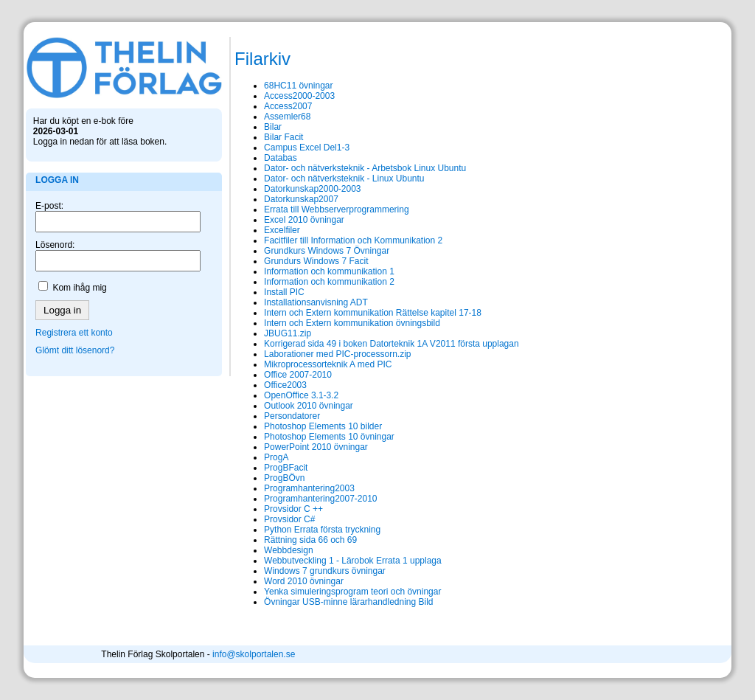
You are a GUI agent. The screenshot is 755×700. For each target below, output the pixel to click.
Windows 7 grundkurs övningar (298, 571)
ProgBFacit (259, 468)
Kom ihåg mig (83, 272)
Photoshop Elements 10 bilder (296, 426)
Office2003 (259, 385)
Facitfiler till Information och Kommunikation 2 (327, 240)
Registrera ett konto (77, 317)
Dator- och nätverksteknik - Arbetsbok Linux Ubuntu (338, 168)
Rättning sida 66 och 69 (284, 540)
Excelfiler (255, 230)
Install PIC (258, 292)
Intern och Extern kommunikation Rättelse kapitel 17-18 (346, 313)
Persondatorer (265, 416)
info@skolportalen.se (429, 654)
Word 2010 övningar (277, 581)
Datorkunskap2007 (275, 199)
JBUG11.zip (261, 333)
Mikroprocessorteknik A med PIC (301, 364)
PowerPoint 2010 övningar (289, 447)
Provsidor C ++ (267, 509)
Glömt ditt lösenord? (78, 335)
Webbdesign (262, 550)
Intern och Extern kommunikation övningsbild (326, 323)
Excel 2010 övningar (278, 220)
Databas (254, 158)
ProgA (250, 457)
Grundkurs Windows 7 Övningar (300, 251)
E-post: (52, 190)
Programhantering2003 (283, 488)
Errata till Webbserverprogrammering (310, 209)
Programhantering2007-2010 (294, 499)
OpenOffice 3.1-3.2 (275, 395)
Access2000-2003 (273, 96)
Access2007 (261, 106)
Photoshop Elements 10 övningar (303, 437)
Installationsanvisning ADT (289, 302)
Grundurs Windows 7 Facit (289, 261)
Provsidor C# (263, 519)
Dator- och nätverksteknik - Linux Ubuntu (317, 179)
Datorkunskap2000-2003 (286, 189)
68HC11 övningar (272, 86)
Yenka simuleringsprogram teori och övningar (326, 592)
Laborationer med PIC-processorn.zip (311, 354)
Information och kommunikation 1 (303, 271)
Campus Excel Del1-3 (280, 148)
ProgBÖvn (258, 478)
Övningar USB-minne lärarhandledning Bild (322, 602)
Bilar (246, 127)
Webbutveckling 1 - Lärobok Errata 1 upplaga (326, 561)
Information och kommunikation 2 (303, 282)
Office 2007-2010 (271, 375)
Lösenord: (58, 229)
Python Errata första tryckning (296, 530)
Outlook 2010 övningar (282, 406)
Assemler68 (261, 117)
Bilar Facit (257, 137)
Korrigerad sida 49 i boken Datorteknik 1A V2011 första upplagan (365, 344)
